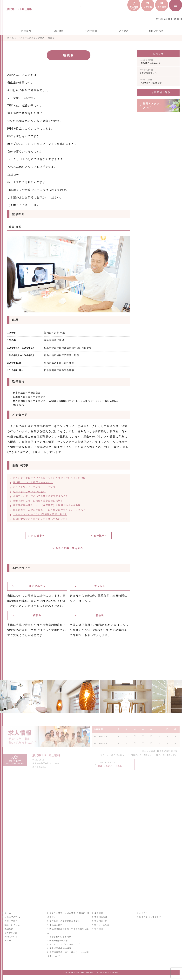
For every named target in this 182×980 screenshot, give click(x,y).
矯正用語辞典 (101, 917)
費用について (11, 936)
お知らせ (143, 913)
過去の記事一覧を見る (70, 548)
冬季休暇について (148, 71)
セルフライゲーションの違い (29, 492)
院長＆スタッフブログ (152, 106)
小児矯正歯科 (56, 925)
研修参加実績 (11, 933)
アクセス (124, 31)
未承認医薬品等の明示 (60, 948)
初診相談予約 (101, 921)
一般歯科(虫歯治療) (59, 940)
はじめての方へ (12, 917)
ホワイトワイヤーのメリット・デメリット (37, 487)
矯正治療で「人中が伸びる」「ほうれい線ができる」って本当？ (49, 510)
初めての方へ (37, 586)
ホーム (8, 913)
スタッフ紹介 (11, 921)
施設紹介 (9, 929)
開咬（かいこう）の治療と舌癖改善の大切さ (38, 501)
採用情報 (99, 913)
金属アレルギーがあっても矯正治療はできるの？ (41, 496)
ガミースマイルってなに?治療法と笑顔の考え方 (40, 514)
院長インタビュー (13, 925)
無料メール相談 (102, 925)
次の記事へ (101, 536)
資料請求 (99, 929)
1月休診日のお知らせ (150, 62)
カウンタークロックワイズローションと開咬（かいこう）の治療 (49, 478)
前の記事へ (39, 536)
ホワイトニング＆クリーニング (65, 944)
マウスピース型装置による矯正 (65, 921)
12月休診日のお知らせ (151, 81)
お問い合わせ (156, 31)
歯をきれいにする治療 (60, 936)
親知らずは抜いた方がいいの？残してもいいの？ (41, 519)
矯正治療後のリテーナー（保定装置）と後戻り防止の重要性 (47, 505)
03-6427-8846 (110, 765)
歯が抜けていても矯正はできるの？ (33, 482)
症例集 (37, 615)
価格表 (100, 615)
